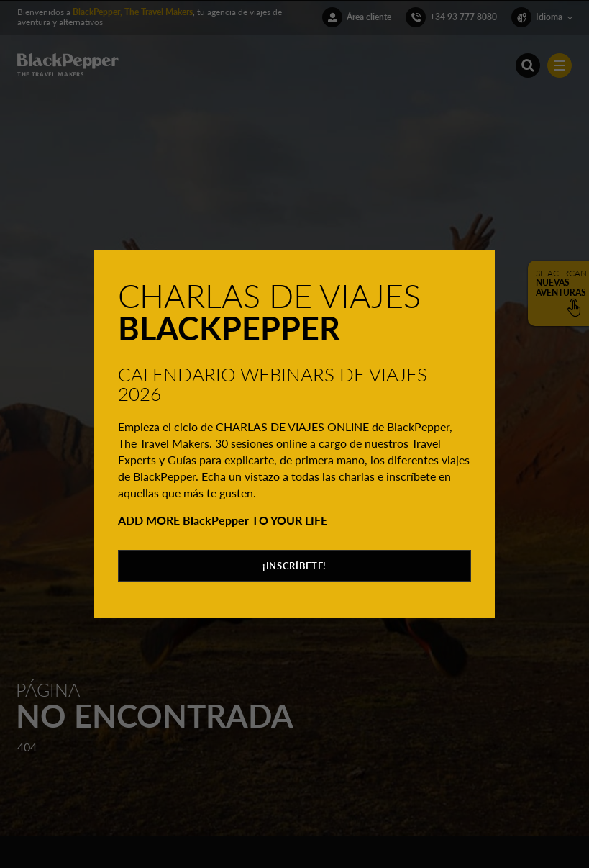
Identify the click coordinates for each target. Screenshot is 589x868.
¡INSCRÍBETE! (294, 566)
